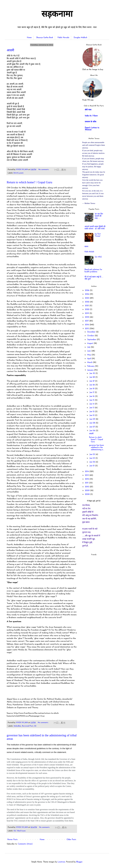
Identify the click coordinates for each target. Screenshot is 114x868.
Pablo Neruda (63, 38)
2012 (87, 479)
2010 (87, 487)
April (89, 359)
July (89, 347)
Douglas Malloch (80, 38)
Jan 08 (93, 423)
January (91, 370)
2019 (87, 313)
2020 (88, 310)
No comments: (44, 170)
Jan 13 (92, 408)
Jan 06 (93, 431)
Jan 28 (92, 377)
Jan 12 (92, 412)
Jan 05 (92, 455)
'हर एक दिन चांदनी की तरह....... (99, 216)
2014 (87, 472)
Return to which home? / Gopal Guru (29, 182)
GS (35, 726)
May (89, 355)
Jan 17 (92, 393)
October (91, 336)
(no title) (98, 257)
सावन (86, 247)
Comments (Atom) (25, 844)
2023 (87, 298)
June (89, 351)
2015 (87, 329)
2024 (87, 294)
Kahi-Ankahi (89, 252)
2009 (88, 491)
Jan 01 (92, 466)
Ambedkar (17, 726)
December (92, 332)
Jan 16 (92, 396)
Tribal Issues (21, 831)
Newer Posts (12, 840)
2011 (87, 483)
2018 (87, 317)
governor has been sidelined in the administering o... (97, 448)
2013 (87, 475)
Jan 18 (92, 389)
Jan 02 (92, 462)
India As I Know (91, 116)
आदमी (10, 50)
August (90, 343)
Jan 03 (92, 458)
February (91, 366)
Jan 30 (92, 373)
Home (29, 38)
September (92, 340)
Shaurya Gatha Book (45, 38)
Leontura (61, 862)
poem (21, 173)
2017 (87, 321)
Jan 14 (92, 404)
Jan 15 (92, 400)
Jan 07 (92, 427)
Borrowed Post (28, 726)
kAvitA (16, 173)
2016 (87, 325)
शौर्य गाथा (88, 110)
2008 (88, 494)
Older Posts (71, 840)
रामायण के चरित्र (90, 122)
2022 (87, 302)
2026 (87, 290)
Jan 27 (92, 381)
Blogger (79, 862)
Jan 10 (92, 415)
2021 (87, 306)
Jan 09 (93, 419)
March (90, 362)
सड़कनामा (57, 15)
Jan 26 (92, 385)
